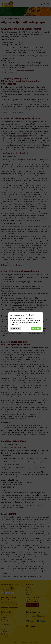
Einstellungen (16, 328)
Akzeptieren (36, 328)
